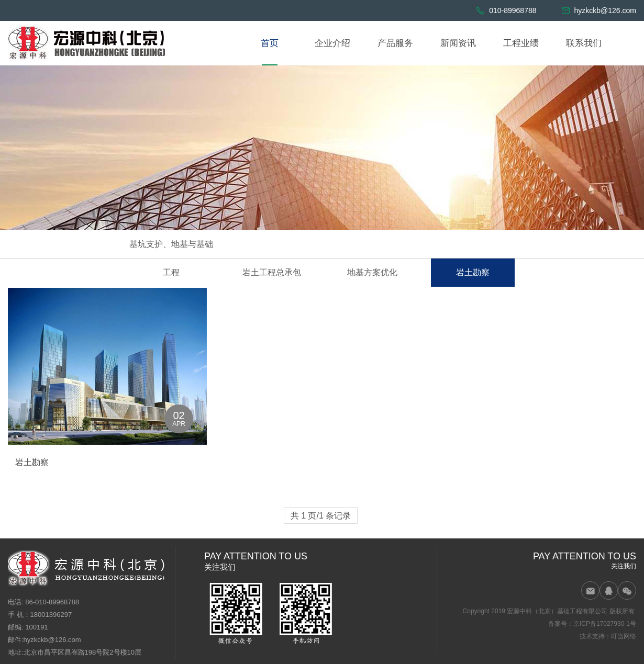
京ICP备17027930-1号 (605, 624)
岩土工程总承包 (272, 272)
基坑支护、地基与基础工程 (171, 258)
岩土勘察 (473, 272)
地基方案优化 (372, 272)
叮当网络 (624, 636)
